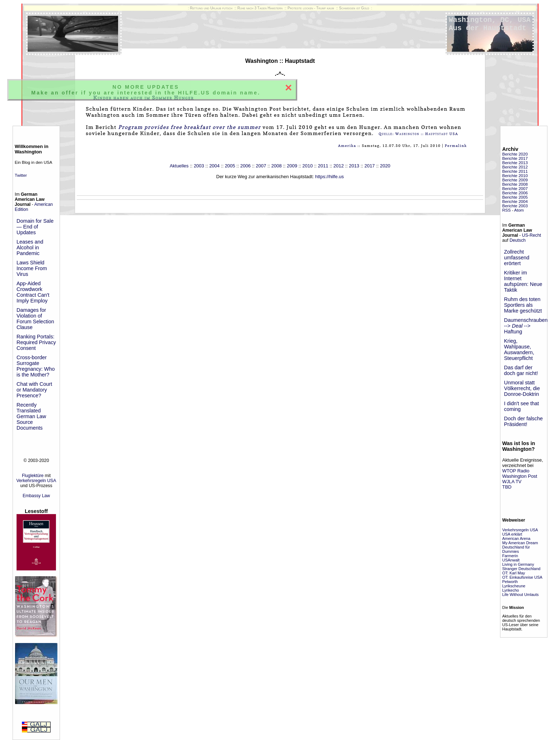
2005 (230, 166)
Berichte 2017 (515, 158)
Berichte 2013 (515, 163)
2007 (261, 166)
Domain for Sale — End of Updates (35, 227)
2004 (214, 166)
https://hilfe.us (330, 177)
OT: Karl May (514, 573)
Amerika (347, 145)
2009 (292, 166)
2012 (339, 166)
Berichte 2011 (515, 171)
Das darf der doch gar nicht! (521, 370)
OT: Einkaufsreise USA (522, 577)
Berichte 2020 (515, 154)
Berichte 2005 (515, 197)
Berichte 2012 (515, 167)
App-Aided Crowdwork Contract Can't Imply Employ (33, 292)
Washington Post (520, 476)
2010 (307, 166)
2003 (199, 166)
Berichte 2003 (515, 206)
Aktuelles (179, 166)
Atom (519, 210)
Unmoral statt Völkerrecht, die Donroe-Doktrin (522, 388)
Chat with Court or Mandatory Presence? (34, 390)
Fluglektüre (33, 476)
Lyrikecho (511, 590)
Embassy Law (36, 496)
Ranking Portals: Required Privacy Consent (36, 342)
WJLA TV (512, 482)
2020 (385, 166)
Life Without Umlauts (520, 595)
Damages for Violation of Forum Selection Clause (35, 319)
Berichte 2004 (515, 202)
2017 (370, 166)
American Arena (516, 538)
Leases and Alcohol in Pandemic (30, 248)
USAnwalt (511, 560)
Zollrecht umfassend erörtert (517, 258)
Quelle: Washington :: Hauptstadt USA (419, 134)
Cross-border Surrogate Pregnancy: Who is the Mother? (36, 366)
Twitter (21, 175)
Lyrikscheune (514, 586)
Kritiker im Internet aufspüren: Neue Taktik (523, 281)
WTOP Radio (516, 471)
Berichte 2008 (515, 184)
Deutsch (517, 240)
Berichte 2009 (515, 180)
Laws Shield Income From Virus (32, 268)
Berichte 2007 (515, 189)
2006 (245, 166)
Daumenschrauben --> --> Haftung (526, 326)
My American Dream (520, 543)
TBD (507, 487)
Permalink (456, 145)
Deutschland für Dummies (516, 549)
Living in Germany (518, 564)
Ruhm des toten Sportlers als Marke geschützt (523, 305)
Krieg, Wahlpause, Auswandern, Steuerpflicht (519, 350)
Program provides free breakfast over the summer (189, 127)
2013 (354, 166)
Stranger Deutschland (521, 569)
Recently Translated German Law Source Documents (31, 416)
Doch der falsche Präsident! (523, 421)
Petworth (510, 582)
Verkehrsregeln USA (36, 481)
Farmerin (510, 556)
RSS (507, 210)
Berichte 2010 (515, 176)
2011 (323, 166)
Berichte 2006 (515, 193)
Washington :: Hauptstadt (280, 61)
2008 (277, 166)
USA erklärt (512, 534)
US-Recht (531, 235)
